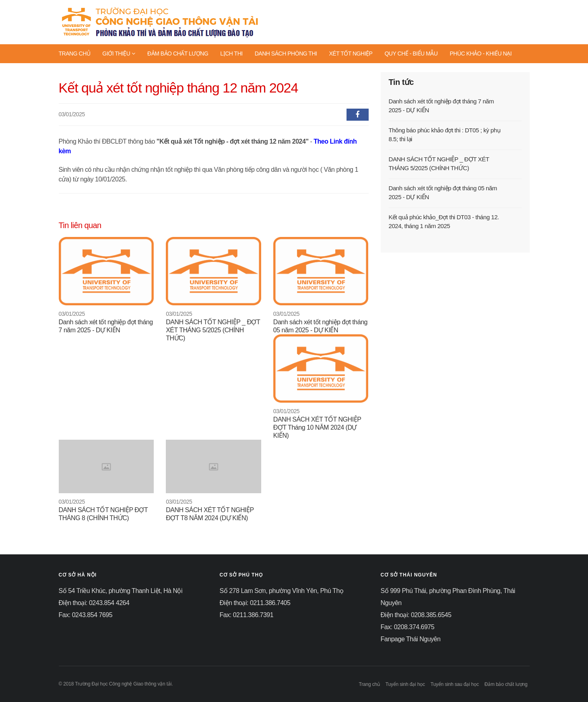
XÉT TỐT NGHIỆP (351, 54)
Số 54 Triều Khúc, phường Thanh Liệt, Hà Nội (121, 591)
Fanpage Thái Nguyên (411, 639)
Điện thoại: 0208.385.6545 (416, 615)
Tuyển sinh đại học (405, 684)
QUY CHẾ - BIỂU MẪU (411, 54)
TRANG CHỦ (75, 54)
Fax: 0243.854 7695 (86, 615)
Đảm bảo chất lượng (506, 684)
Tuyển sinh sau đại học (455, 684)
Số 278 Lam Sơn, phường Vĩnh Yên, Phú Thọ (282, 591)
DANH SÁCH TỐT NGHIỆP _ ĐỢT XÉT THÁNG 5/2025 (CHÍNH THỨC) (213, 330)
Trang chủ (369, 684)
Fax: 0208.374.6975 (408, 627)
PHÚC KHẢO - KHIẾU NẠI (481, 54)
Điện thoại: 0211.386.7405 (255, 603)
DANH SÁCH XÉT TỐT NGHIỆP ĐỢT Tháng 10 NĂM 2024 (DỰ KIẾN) (317, 427)
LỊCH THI (231, 54)
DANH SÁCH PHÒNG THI (286, 54)
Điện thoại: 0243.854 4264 (94, 603)
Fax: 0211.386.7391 (247, 615)
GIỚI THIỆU (119, 54)
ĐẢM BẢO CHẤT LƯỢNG (178, 54)
